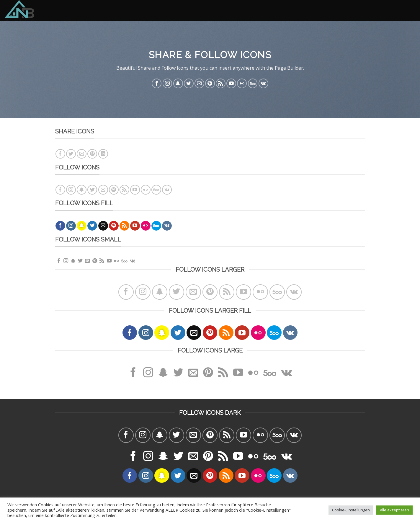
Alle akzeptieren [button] (394, 510)
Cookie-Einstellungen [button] (351, 510)
